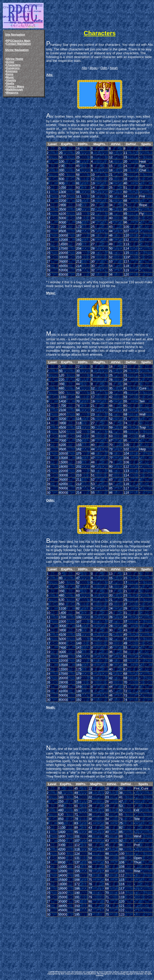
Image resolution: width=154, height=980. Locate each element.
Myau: (51, 293)
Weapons (12, 93)
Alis (84, 68)
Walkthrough (15, 89)
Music (10, 77)
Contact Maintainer (19, 44)
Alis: (50, 75)
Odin (104, 68)
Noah (114, 68)
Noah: (51, 707)
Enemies (12, 71)
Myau (94, 68)
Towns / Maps (15, 86)
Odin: (50, 500)
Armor (10, 62)
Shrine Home (15, 59)
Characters (13, 65)
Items (10, 74)
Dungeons (13, 68)
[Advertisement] (71, 940)
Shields (11, 80)
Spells (10, 83)
